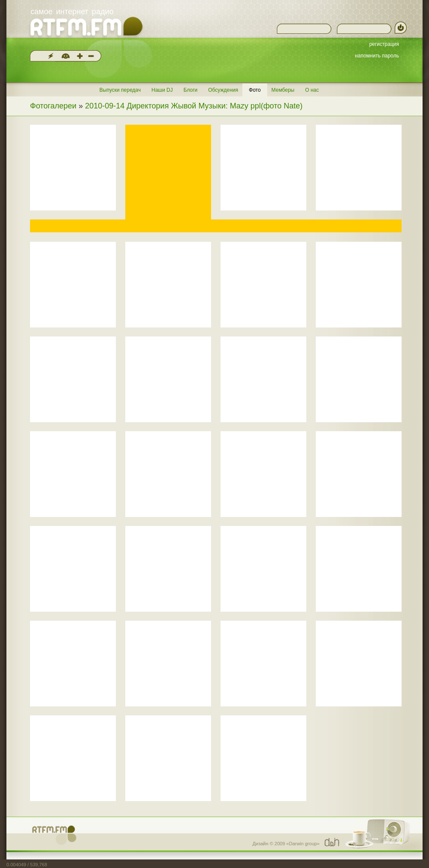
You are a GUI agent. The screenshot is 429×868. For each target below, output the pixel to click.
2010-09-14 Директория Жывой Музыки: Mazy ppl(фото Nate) (194, 106)
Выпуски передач (120, 90)
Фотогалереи (53, 106)
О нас (312, 90)
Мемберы (283, 90)
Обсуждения (223, 90)
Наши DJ (162, 90)
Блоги (191, 90)
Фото (255, 90)
